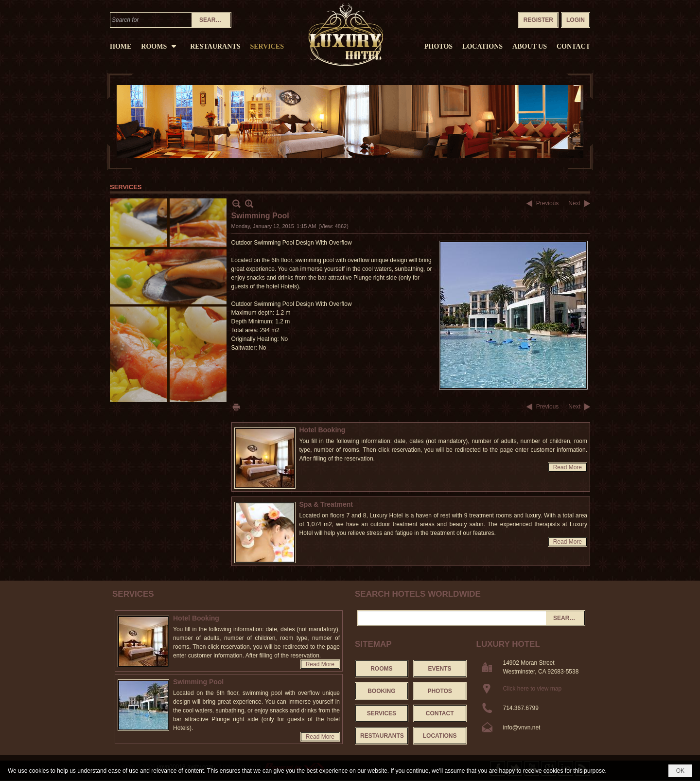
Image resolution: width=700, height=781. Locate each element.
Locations (440, 736)
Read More (568, 467)
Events (440, 669)
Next (574, 203)
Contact (440, 713)
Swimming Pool (198, 682)
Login (576, 20)
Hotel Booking (323, 430)
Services (133, 594)
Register (538, 20)
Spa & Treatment (326, 504)
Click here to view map (533, 689)
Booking (381, 691)
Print (236, 407)
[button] (161, 46)
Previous (548, 203)
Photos (439, 691)
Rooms (381, 669)
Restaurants (382, 736)
